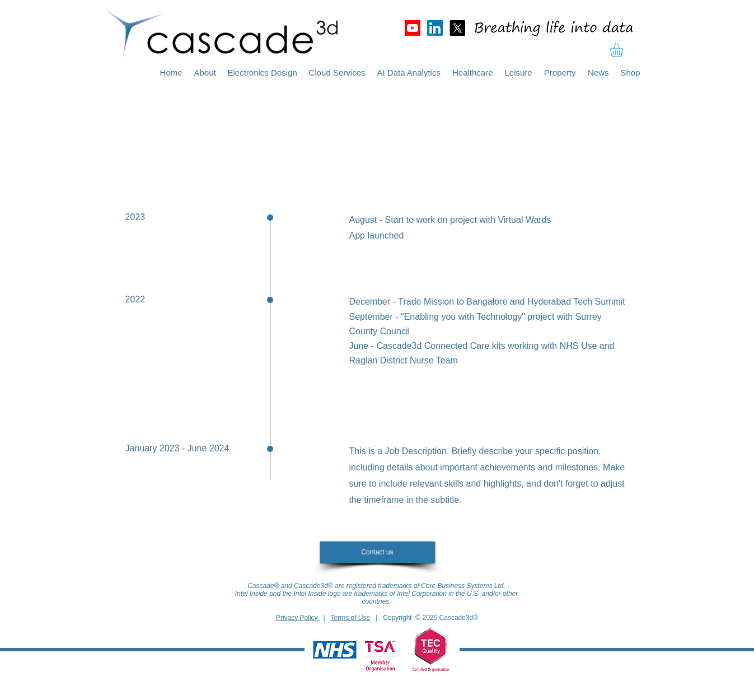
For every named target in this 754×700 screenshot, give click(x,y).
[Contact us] (378, 552)
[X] (457, 28)
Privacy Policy (298, 618)
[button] (624, 50)
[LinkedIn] (435, 28)
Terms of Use (351, 618)
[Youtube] (413, 28)
